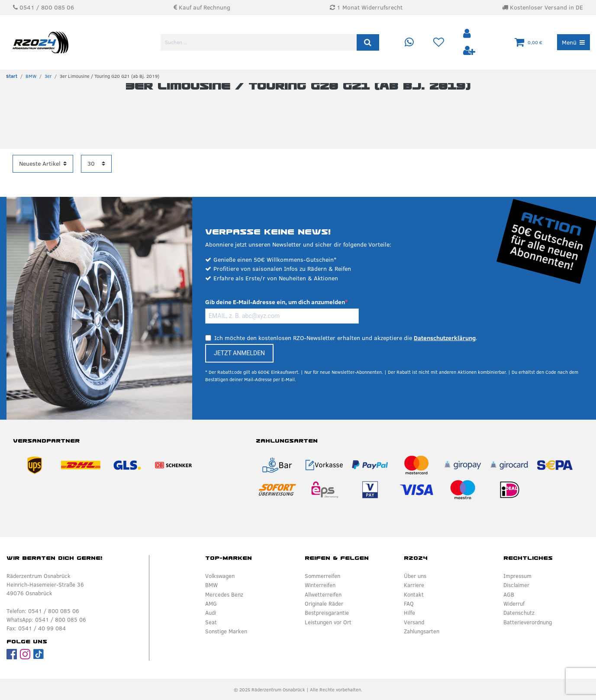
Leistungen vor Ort (328, 622)
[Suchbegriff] (259, 42)
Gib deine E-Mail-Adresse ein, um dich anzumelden (275, 302)
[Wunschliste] (438, 43)
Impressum (517, 576)
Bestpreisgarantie (327, 613)
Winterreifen (320, 585)
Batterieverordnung (528, 622)
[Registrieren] (469, 51)
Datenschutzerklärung (445, 338)
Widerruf (514, 604)
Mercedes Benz (224, 594)
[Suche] (368, 42)
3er (48, 76)
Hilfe (409, 613)
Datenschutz (519, 613)
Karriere (414, 585)
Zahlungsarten (422, 631)
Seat (211, 622)
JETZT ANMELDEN (239, 353)
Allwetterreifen (323, 594)
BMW (31, 76)
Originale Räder (324, 604)
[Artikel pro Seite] (96, 164)
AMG (211, 604)
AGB (509, 594)
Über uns (415, 576)
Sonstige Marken (226, 631)
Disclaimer (516, 585)
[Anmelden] (468, 34)
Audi (211, 613)
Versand (414, 622)
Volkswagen (220, 576)
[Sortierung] (43, 164)
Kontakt (414, 594)
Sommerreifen (322, 576)
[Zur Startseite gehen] (12, 76)
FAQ (409, 604)
